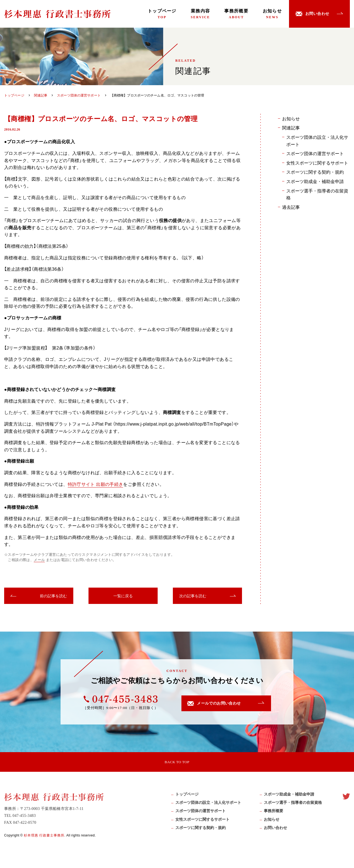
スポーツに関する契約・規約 (315, 172)
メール (39, 560)
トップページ (162, 14)
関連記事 (291, 127)
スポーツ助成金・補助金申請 (315, 181)
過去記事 (291, 207)
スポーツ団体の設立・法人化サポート (317, 140)
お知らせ (272, 14)
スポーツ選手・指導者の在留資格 (317, 194)
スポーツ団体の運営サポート (315, 153)
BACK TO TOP (177, 763)
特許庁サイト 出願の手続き (96, 484)
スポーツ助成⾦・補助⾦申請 (289, 797)
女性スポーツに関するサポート (317, 163)
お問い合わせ (275, 830)
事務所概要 (236, 14)
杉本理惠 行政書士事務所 (44, 837)
